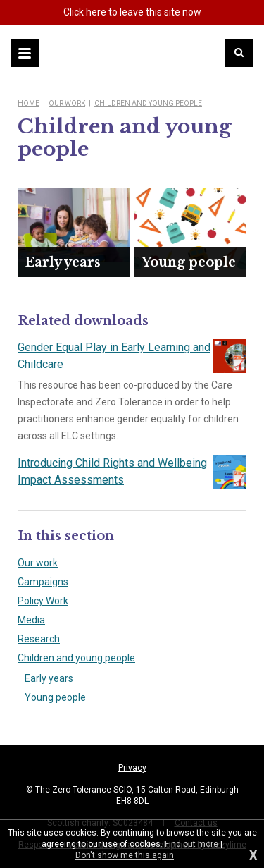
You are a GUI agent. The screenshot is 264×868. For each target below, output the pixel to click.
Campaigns (43, 582)
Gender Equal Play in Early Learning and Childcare (132, 356)
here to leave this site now (132, 12)
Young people (55, 697)
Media (31, 620)
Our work (67, 103)
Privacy (132, 768)
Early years (49, 678)
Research (39, 639)
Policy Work (43, 601)
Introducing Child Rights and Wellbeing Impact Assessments (132, 472)
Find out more (191, 844)
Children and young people (148, 103)
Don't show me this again (125, 855)
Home (29, 103)
